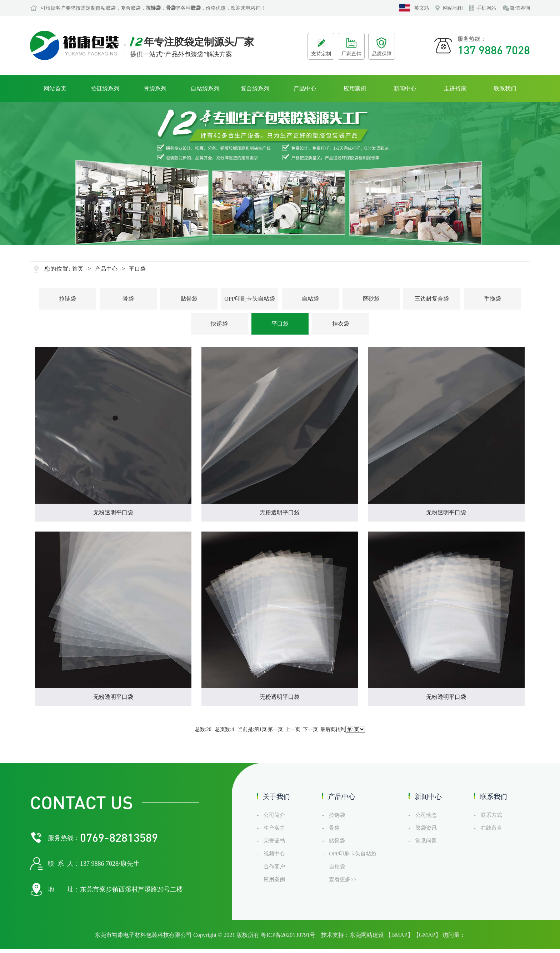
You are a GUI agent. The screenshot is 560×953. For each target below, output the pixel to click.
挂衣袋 (341, 324)
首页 (78, 269)
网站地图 (453, 8)
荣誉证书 (274, 841)
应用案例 (355, 88)
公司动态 (426, 815)
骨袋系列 (155, 88)
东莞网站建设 (367, 935)
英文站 (422, 8)
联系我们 (505, 88)
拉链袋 (67, 299)
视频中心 (274, 854)
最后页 (328, 729)
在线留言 (491, 828)
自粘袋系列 (205, 88)
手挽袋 (492, 299)
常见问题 (426, 841)
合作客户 (274, 866)
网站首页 (55, 88)
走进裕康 (455, 88)
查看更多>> (343, 879)
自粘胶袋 (106, 8)
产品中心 (305, 88)
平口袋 (137, 269)
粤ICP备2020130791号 (288, 935)
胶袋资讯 (426, 828)
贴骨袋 (189, 299)
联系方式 (491, 815)
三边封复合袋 (432, 299)
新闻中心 (405, 88)
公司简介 (274, 815)
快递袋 (219, 324)
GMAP (427, 935)
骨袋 (128, 299)
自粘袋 (310, 299)
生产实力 (274, 828)
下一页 (310, 729)
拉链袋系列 (105, 88)
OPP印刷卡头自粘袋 (249, 299)
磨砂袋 (371, 299)
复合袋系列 (255, 88)
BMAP (399, 935)
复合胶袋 (131, 8)
